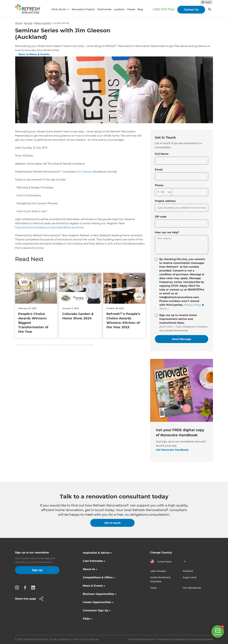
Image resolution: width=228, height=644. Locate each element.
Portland (188, 571)
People (131, 9)
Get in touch (112, 523)
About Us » (90, 569)
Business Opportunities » (100, 594)
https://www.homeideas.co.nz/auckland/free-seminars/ (49, 227)
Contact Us (191, 10)
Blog (140, 9)
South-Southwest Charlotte (160, 579)
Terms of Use (80, 639)
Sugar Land (189, 577)
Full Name (162, 154)
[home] (29, 9)
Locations (119, 9)
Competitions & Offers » (99, 577)
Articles (28, 23)
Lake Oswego (158, 571)
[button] (60, 9)
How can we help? (167, 232)
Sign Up (37, 570)
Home (18, 23)
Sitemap (94, 639)
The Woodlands (192, 588)
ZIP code (161, 217)
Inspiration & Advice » (97, 553)
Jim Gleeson (85, 172)
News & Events (42, 23)
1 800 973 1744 (164, 9)
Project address (165, 201)
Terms (163, 309)
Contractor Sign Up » (97, 610)
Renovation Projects (83, 9)
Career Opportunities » (98, 602)
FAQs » (87, 619)
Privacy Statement (60, 639)
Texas (154, 588)
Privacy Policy (193, 305)
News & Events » (94, 586)
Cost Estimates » (94, 561)
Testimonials (104, 9)
